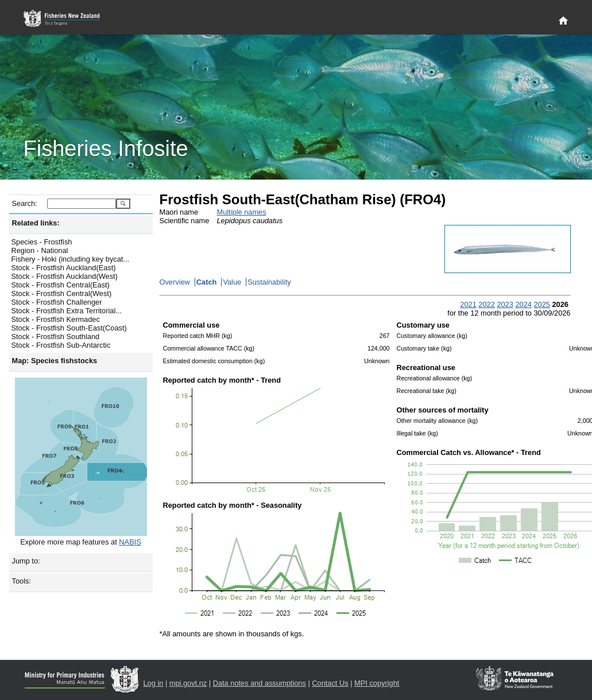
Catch (207, 282)
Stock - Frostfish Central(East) (61, 285)
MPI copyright (377, 683)
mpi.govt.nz (188, 683)
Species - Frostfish (42, 242)
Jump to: (26, 561)
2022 (486, 304)
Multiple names (242, 212)
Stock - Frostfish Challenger (57, 302)
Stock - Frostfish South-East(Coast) (69, 328)
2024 (523, 304)
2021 (468, 304)
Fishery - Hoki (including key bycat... (71, 259)
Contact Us (330, 683)
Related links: (36, 223)
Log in (154, 683)
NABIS (130, 542)
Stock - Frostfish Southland (56, 337)
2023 (505, 304)
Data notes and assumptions (260, 683)
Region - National (40, 250)
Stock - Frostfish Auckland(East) (64, 268)
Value (232, 282)
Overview (175, 282)
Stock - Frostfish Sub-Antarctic (61, 345)
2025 (541, 304)
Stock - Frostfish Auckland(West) (65, 276)
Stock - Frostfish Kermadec (56, 319)
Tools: (22, 581)
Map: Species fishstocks (55, 361)
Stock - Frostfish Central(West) (62, 293)
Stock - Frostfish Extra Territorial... (67, 311)
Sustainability (269, 282)
